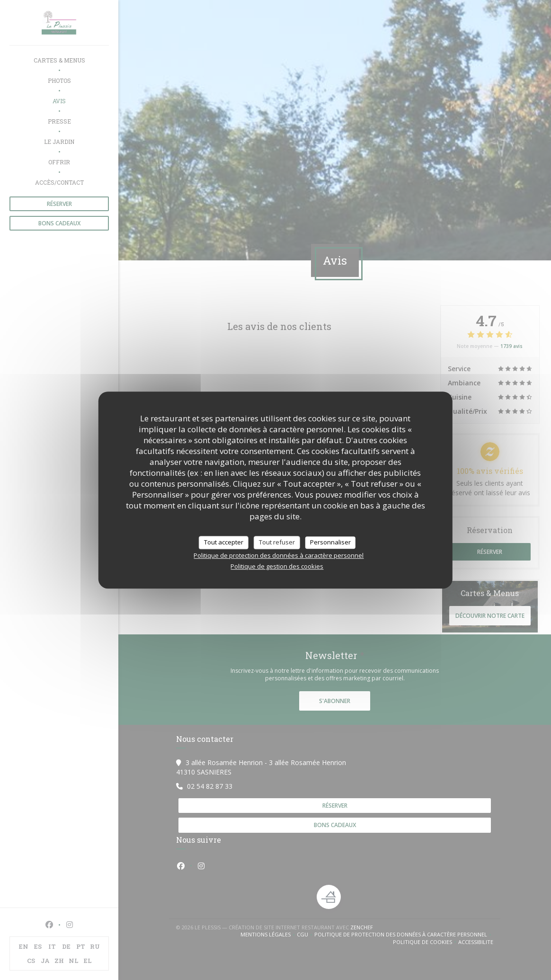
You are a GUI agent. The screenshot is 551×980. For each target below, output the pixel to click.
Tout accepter (224, 542)
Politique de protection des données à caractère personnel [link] (279, 555)
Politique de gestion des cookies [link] (277, 566)
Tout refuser (277, 542)
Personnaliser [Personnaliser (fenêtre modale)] (330, 542)
